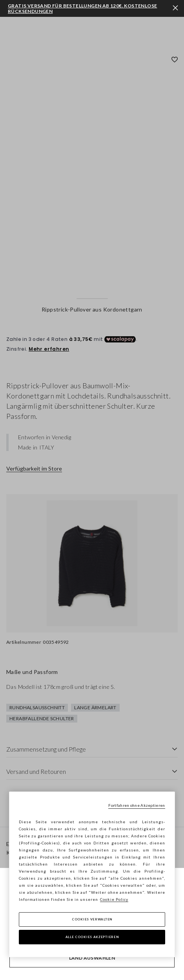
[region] (92, 874)
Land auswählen (92, 958)
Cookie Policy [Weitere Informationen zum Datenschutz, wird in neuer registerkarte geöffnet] (114, 899)
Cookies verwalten (92, 919)
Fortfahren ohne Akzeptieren (137, 805)
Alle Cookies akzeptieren (92, 937)
